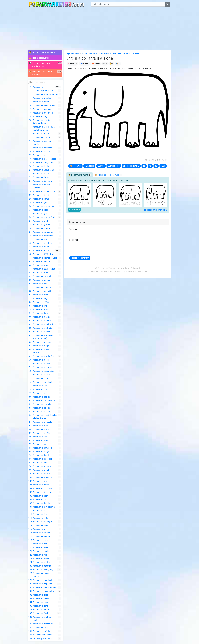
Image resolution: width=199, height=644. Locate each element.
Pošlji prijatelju (131, 166)
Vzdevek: (73, 229)
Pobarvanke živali (131, 54)
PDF (101, 166)
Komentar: (74, 240)
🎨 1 (118, 63)
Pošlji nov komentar (80, 258)
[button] (45, 53)
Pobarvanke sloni (89, 54)
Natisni (89, 166)
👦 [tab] (79, 175)
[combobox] (45, 82)
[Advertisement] (100, 27)
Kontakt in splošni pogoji (129, 268)
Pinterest (72, 63)
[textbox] (45, 82)
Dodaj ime (114, 166)
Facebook (85, 63)
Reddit (96, 63)
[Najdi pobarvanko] (167, 4)
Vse (155, 210)
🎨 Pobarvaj (75, 166)
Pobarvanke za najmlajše (110, 54)
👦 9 (111, 63)
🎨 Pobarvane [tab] (108, 175)
